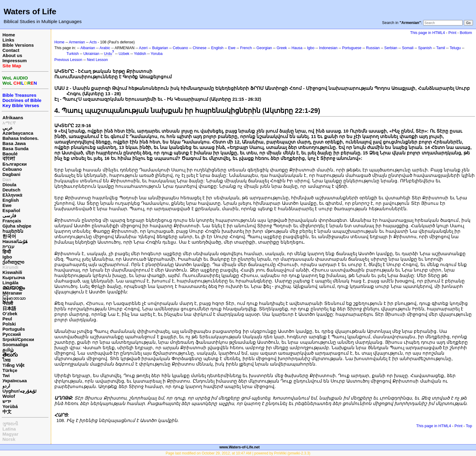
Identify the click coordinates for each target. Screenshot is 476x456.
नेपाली (8, 303)
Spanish (425, 48)
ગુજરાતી (10, 424)
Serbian (391, 48)
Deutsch (11, 190)
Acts (93, 42)
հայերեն (13, 231)
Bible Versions (18, 45)
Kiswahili (12, 272)
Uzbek (124, 54)
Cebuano (12, 169)
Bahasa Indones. (20, 138)
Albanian (88, 48)
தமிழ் (8, 350)
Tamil (441, 48)
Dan (7, 179)
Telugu (455, 48)
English (11, 200)
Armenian (77, 42)
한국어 (9, 236)
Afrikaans (13, 118)
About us (12, 55)
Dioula (9, 185)
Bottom (466, 33)
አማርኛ (9, 123)
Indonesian (328, 48)
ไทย (7, 360)
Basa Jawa (14, 143)
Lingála (10, 283)
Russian (373, 48)
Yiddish (140, 54)
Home (9, 35)
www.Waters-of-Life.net (240, 447)
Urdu (108, 54)
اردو (6, 386)
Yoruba (156, 54)
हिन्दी (7, 252)
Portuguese (352, 48)
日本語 (9, 308)
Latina (9, 429)
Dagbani (11, 174)
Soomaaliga (15, 345)
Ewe (7, 205)
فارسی (9, 216)
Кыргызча (14, 277)
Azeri (143, 48)
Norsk (9, 439)
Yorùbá (10, 406)
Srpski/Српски (18, 339)
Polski (9, 324)
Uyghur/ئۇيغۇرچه (19, 391)
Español (11, 210)
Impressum (15, 61)
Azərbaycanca (18, 133)
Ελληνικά (12, 195)
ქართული (13, 262)
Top (469, 426)
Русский (12, 334)
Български (15, 164)
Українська (15, 381)
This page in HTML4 (428, 33)
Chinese (200, 48)
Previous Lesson (68, 60)
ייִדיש (7, 401)
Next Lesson (97, 60)
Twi (6, 375)
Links (8, 40)
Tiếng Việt (13, 365)
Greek (282, 48)
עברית (8, 247)
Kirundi (10, 267)
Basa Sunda (15, 149)
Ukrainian (92, 54)
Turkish (73, 54)
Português (14, 329)
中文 (7, 412)
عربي (8, 128)
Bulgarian (160, 48)
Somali (408, 48)
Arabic (105, 48)
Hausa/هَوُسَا (15, 241)
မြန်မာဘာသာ (14, 298)
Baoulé (10, 154)
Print (452, 33)
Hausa (297, 48)
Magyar (10, 434)
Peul (7, 319)
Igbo (7, 257)
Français (12, 221)
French (246, 48)
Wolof (9, 396)
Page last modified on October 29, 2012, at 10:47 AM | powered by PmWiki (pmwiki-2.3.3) (238, 453)
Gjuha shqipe (17, 226)
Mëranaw (12, 293)
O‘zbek (10, 314)
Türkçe (10, 370)
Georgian (264, 48)
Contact (11, 50)
